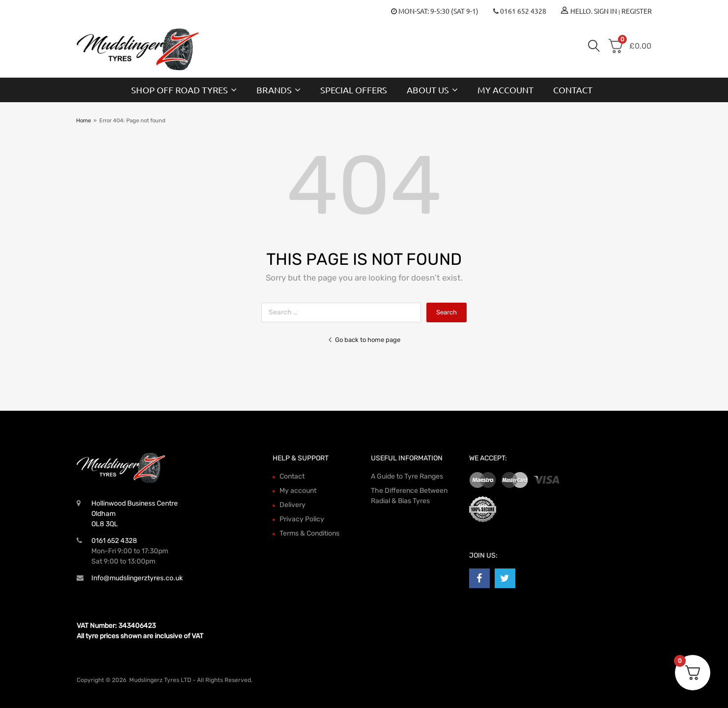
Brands (279, 90)
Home (84, 121)
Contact (573, 90)
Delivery (293, 505)
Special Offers (354, 90)
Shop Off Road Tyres (184, 90)
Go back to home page (364, 340)
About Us (432, 90)
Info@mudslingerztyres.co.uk (137, 578)
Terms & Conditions (309, 533)
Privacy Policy (302, 519)
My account (505, 90)
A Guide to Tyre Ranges (407, 476)
